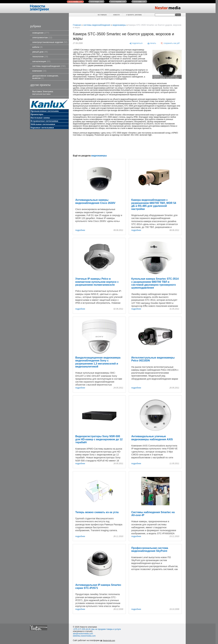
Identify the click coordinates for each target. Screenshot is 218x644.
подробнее (80, 230)
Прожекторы (37, 114)
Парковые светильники (42, 128)
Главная (77, 25)
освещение (41, 33)
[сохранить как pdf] (170, 43)
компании (39, 71)
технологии (40, 56)
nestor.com (75, 2)
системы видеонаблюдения (49, 66)
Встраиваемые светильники (44, 121)
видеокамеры (119, 25)
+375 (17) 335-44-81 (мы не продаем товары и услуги (97, 629)
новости (116, 15)
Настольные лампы (40, 118)
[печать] (152, 43)
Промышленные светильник (45, 111)
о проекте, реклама (134, 15)
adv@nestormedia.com (83, 634)
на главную (102, 15)
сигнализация (41, 61)
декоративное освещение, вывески (45, 77)
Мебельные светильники (43, 124)
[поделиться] (136, 43)
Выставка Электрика (43, 93)
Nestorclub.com (109, 640)
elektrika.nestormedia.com (84, 636)
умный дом (40, 52)
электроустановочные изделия (50, 42)
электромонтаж (42, 37)
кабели (37, 47)
